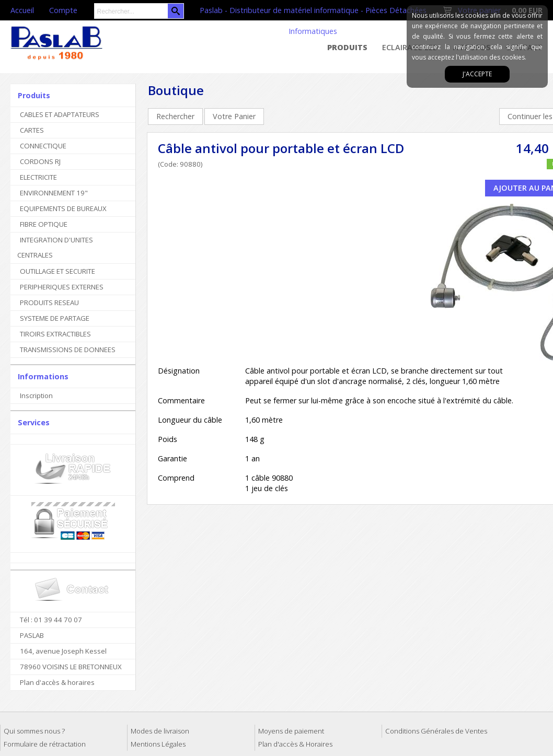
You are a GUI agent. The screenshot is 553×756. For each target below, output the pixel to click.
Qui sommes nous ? (34, 731)
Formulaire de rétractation (45, 744)
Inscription (36, 396)
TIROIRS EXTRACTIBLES (55, 334)
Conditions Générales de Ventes (436, 731)
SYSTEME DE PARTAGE (55, 318)
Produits (347, 47)
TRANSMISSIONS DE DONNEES (68, 350)
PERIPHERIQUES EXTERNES (62, 287)
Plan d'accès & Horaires (295, 744)
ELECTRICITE (38, 177)
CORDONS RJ (40, 161)
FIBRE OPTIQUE (44, 224)
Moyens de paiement (291, 731)
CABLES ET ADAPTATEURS (60, 114)
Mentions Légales (158, 744)
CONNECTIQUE (43, 146)
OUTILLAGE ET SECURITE (57, 271)
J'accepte (477, 74)
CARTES (32, 130)
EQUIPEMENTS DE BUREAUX (63, 208)
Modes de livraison (160, 731)
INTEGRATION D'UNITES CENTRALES (55, 247)
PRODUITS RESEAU (49, 303)
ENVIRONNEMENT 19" (54, 193)
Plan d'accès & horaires (57, 682)
